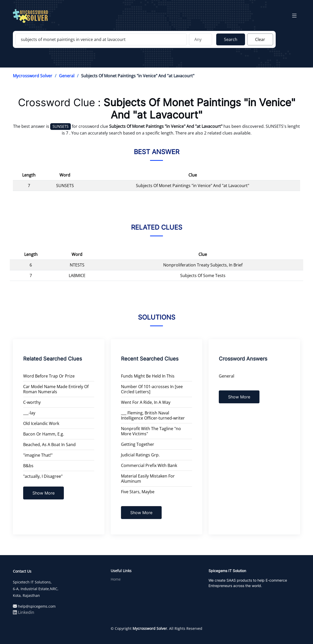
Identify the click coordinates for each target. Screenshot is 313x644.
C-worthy (32, 402)
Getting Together (138, 444)
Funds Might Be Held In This (148, 376)
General (67, 76)
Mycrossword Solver (33, 76)
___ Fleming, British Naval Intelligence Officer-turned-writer (153, 415)
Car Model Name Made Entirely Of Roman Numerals (56, 389)
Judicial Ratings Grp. (140, 455)
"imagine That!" (38, 455)
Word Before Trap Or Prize (49, 376)
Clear (260, 39)
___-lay (29, 413)
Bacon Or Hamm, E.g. (44, 434)
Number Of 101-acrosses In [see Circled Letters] (152, 389)
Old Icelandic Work (41, 423)
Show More (44, 493)
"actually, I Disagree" (43, 476)
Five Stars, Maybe (138, 492)
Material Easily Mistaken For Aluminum (148, 479)
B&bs (28, 466)
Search (231, 39)
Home (116, 579)
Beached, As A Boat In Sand (49, 445)
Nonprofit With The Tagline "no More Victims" (151, 431)
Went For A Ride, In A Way (146, 402)
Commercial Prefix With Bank (149, 465)
